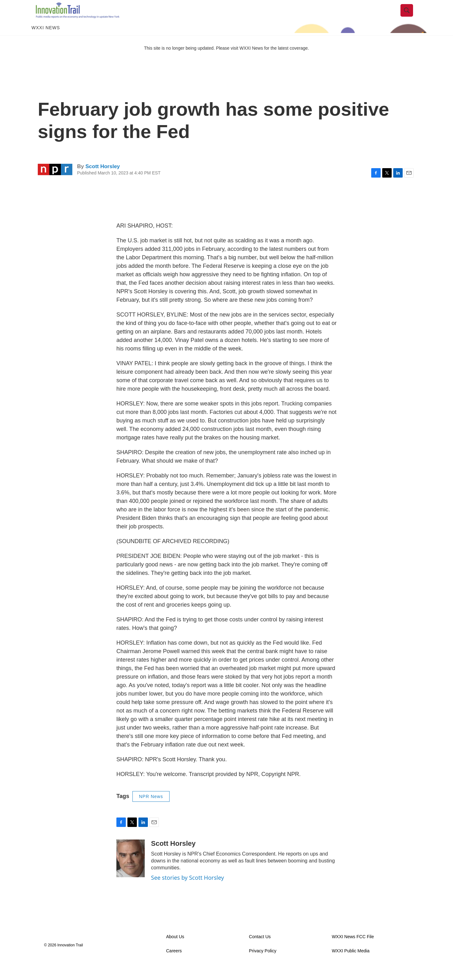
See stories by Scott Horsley (187, 890)
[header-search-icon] (411, 17)
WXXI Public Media (351, 963)
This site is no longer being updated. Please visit (192, 61)
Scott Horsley (103, 179)
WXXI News (46, 40)
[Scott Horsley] (131, 871)
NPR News (151, 809)
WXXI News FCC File (353, 949)
